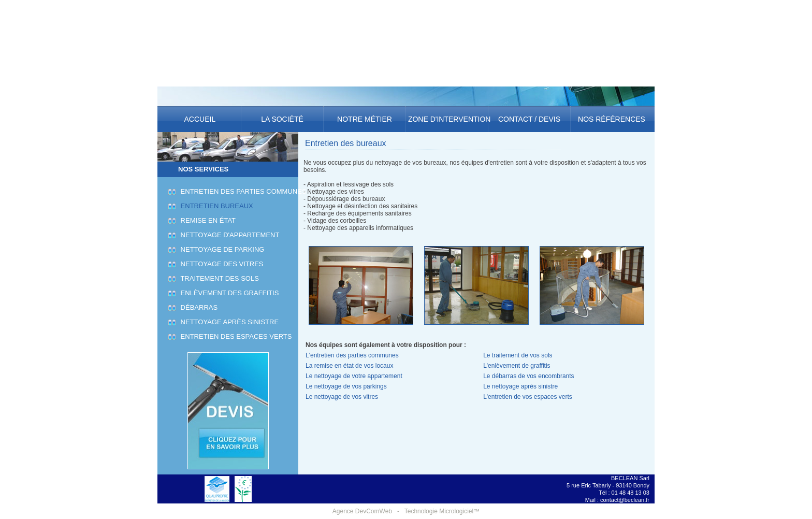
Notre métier (365, 119)
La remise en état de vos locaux (349, 366)
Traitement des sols (218, 278)
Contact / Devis (529, 119)
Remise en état (207, 220)
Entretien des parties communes (242, 191)
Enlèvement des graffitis (228, 293)
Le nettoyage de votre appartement (354, 376)
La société (282, 119)
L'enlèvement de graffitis (517, 366)
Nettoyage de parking (221, 249)
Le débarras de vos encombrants (528, 376)
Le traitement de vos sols (518, 355)
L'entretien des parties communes (352, 355)
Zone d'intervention (447, 119)
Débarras (198, 307)
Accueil (200, 119)
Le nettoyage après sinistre (520, 386)
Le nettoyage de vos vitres (342, 397)
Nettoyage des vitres (221, 264)
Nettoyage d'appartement (228, 235)
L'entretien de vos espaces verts (528, 397)
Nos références (612, 119)
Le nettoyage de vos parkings (346, 386)
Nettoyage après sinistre (228, 322)
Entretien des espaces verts (235, 336)
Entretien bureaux (215, 206)
